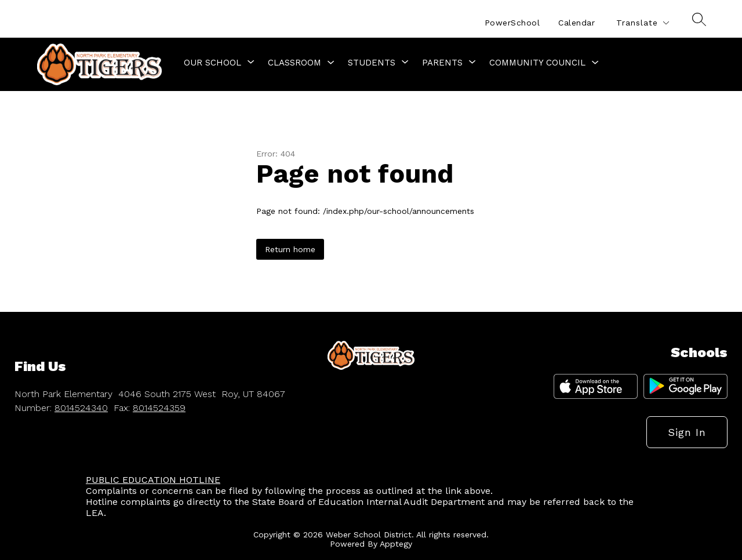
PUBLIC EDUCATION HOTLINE (153, 480)
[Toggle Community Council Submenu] (595, 63)
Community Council (537, 63)
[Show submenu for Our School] (212, 63)
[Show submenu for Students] (372, 63)
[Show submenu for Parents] (442, 63)
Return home (290, 249)
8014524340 (81, 408)
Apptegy (396, 544)
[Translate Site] (642, 23)
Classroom (294, 63)
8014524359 (159, 408)
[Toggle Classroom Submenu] (331, 63)
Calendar (576, 23)
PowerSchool (512, 23)
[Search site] (699, 19)
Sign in (687, 432)
